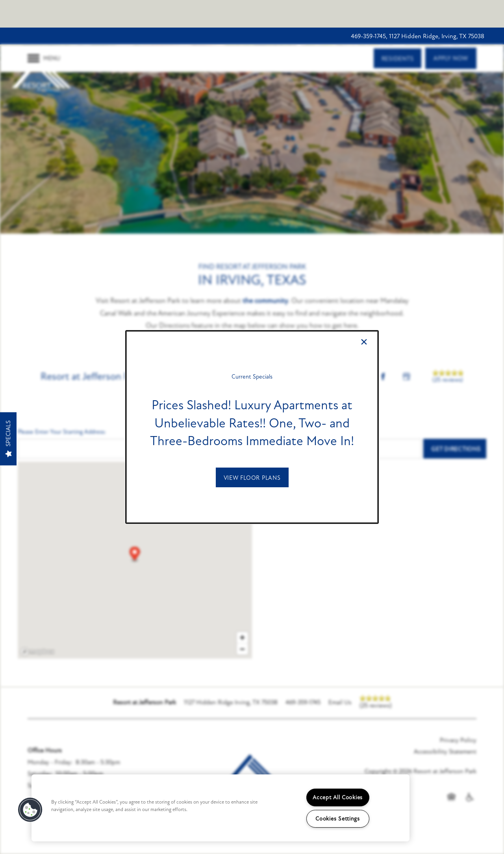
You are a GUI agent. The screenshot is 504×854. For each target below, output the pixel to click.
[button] (252, 477)
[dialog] (252, 427)
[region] (220, 808)
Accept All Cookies (338, 797)
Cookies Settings (338, 819)
